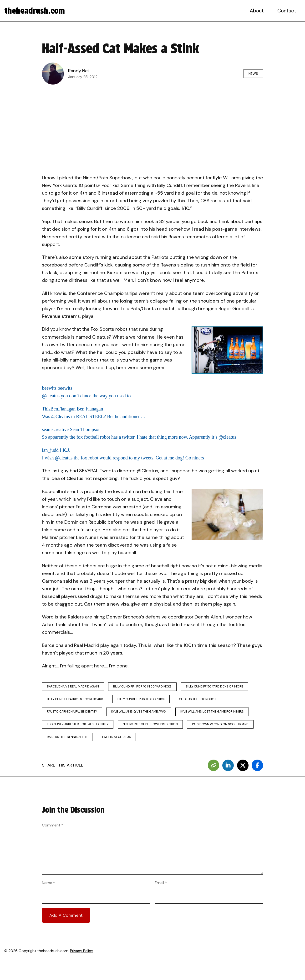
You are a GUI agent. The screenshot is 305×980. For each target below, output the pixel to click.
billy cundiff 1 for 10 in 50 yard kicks (150, 687)
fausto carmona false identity (128, 714)
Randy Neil (79, 71)
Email (161, 901)
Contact (287, 11)
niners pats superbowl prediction (76, 741)
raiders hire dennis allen (216, 741)
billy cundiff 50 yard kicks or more (78, 700)
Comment (53, 844)
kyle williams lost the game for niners (81, 728)
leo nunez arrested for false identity (162, 728)
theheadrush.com (36, 11)
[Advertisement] (152, 123)
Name (48, 901)
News (252, 73)
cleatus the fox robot (67, 714)
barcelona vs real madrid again (75, 687)
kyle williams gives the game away (199, 714)
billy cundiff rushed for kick (223, 700)
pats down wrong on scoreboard (150, 741)
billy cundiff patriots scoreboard (153, 700)
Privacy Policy (82, 969)
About (258, 11)
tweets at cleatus (63, 755)
